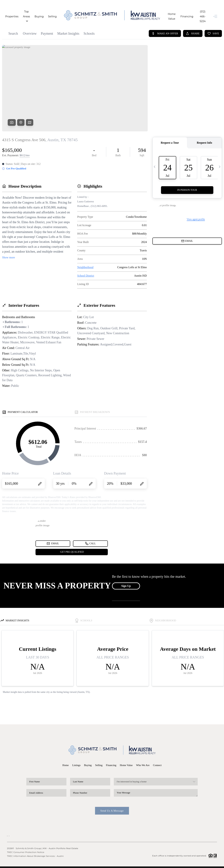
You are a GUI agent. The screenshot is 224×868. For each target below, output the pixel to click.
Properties (12, 13)
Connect (158, 758)
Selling (60, 13)
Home (65, 758)
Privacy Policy (172, 863)
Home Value (161, 13)
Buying (47, 13)
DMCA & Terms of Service (196, 863)
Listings (76, 758)
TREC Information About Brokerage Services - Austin (35, 848)
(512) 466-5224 (199, 13)
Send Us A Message (112, 803)
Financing (179, 13)
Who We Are (143, 758)
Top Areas (30, 13)
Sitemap (213, 863)
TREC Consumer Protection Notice (26, 845)
